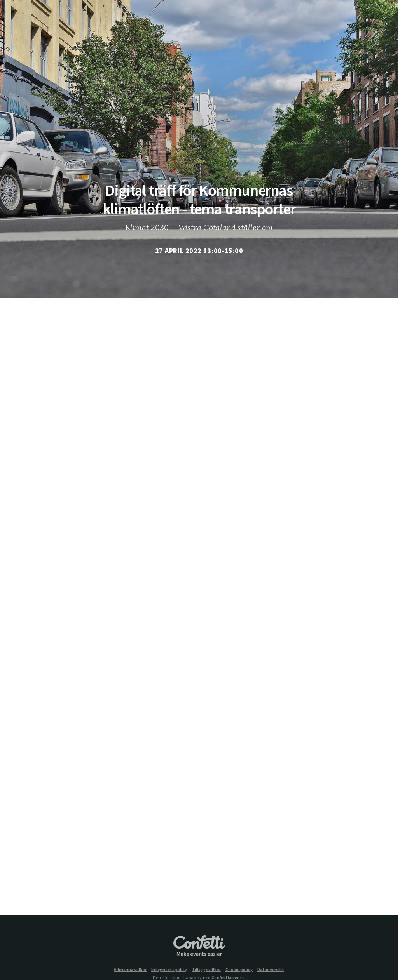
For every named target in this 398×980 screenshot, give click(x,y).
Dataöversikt (271, 970)
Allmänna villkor (130, 970)
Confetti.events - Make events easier (199, 946)
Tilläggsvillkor (206, 970)
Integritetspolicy (169, 970)
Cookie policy (239, 970)
